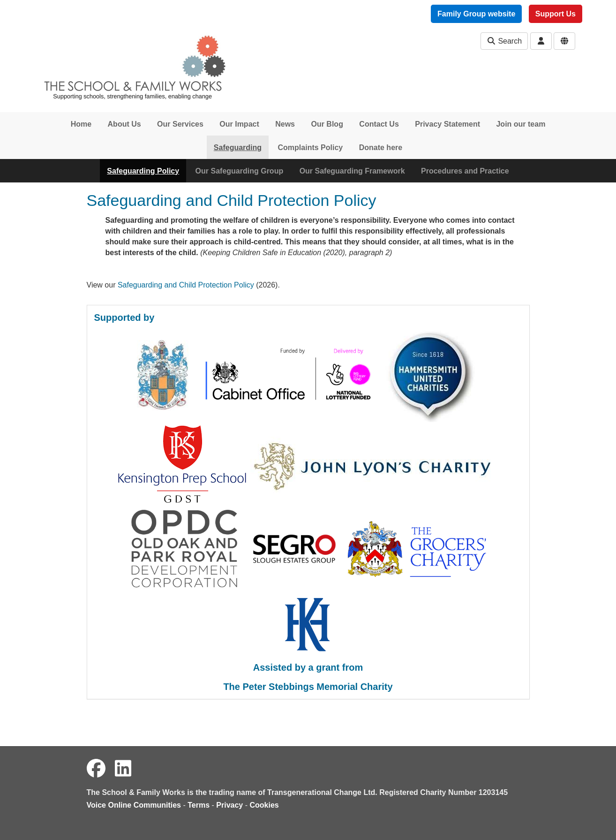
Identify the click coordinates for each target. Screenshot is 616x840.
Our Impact (239, 124)
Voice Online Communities (134, 805)
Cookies (264, 805)
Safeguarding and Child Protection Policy (186, 285)
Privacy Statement (447, 124)
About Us (124, 124)
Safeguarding (238, 148)
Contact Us (379, 124)
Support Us (556, 14)
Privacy (229, 805)
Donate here (381, 148)
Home (81, 124)
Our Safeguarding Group (240, 171)
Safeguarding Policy (143, 171)
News (285, 124)
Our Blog (327, 124)
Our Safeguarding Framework (352, 171)
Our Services (180, 124)
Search (504, 41)
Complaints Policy (311, 148)
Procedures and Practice (465, 171)
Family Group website (476, 14)
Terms (199, 805)
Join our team (521, 124)
